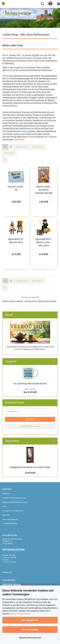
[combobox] (22, 147)
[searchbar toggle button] (42, 4)
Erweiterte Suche (30, 427)
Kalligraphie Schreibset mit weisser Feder (30, 467)
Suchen (30, 419)
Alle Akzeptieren (30, 620)
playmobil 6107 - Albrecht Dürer (16, 241)
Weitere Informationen (30, 638)
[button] (5, 147)
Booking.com (7, 572)
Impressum (6, 494)
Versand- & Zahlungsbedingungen (14, 498)
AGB (4, 506)
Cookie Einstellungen (10, 523)
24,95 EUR (30, 473)
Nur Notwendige (30, 630)
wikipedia (19, 140)
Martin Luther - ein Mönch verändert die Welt (44, 190)
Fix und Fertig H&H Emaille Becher (30, 384)
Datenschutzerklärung (20, 614)
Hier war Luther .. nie (16, 188)
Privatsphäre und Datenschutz (13, 511)
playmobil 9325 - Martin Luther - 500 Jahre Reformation (44, 242)
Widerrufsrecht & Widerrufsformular (15, 502)
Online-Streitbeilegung (10, 519)
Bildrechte (6, 515)
